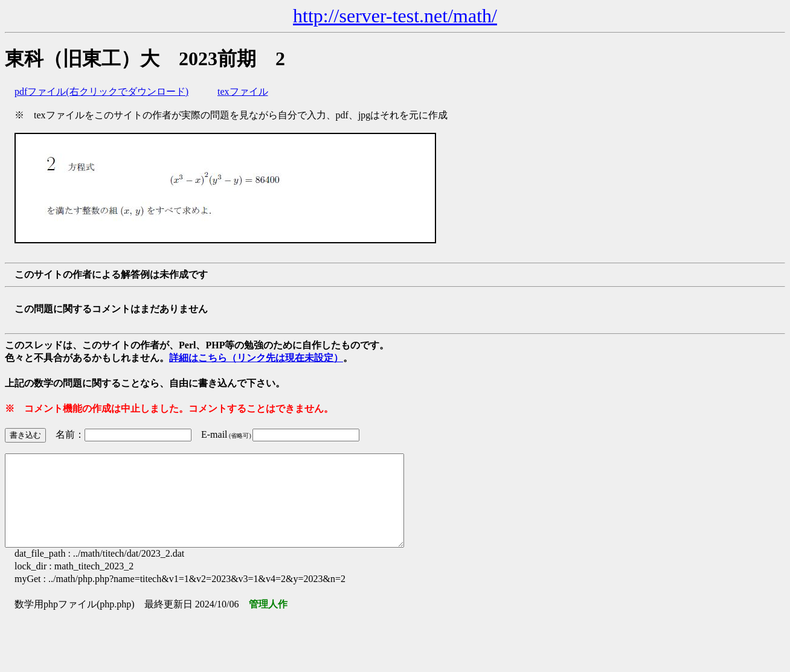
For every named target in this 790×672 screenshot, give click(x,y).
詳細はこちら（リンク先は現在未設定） (256, 358)
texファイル (243, 91)
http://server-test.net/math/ (395, 16)
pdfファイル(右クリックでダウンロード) (101, 91)
